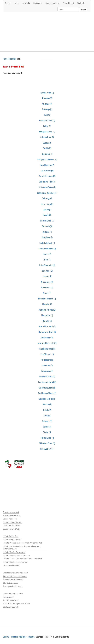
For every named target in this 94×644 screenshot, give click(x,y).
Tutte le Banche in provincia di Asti (16, 604)
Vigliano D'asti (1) (47, 438)
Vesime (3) (47, 427)
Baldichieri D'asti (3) (47, 120)
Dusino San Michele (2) (47, 249)
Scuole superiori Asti (11, 529)
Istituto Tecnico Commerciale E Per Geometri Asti (23, 559)
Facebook (31, 637)
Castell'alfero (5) (47, 171)
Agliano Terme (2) (47, 93)
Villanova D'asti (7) (47, 449)
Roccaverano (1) (47, 371)
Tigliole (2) (47, 410)
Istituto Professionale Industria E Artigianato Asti (23, 543)
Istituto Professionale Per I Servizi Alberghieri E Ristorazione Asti (22, 548)
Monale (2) (47, 293)
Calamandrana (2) (47, 137)
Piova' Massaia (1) (47, 354)
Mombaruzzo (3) (47, 282)
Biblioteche (38, 3)
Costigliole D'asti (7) (47, 243)
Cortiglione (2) (47, 237)
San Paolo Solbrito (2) (47, 399)
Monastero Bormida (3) (47, 299)
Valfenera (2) (47, 421)
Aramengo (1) (47, 109)
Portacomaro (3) (47, 360)
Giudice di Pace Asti (11, 607)
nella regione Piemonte (15, 576)
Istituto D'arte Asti (10, 536)
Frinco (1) (47, 260)
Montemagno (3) (47, 338)
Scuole (8, 3)
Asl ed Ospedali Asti (11, 600)
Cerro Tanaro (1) (47, 204)
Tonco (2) (47, 415)
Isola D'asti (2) (47, 271)
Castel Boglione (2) (47, 165)
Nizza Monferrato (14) (47, 349)
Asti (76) (47, 115)
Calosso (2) (47, 143)
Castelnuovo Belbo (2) (47, 182)
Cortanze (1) (47, 232)
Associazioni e (13, 586)
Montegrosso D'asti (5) (47, 332)
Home (16, 3)
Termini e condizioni (18, 637)
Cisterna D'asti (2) (47, 221)
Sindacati (81, 3)
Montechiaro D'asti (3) (47, 326)
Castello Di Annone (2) (47, 176)
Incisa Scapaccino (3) (47, 265)
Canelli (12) (47, 148)
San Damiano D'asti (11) (47, 382)
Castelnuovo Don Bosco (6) (47, 193)
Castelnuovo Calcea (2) (47, 187)
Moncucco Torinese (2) (47, 310)
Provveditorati (68, 3)
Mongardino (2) (47, 315)
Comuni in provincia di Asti (13, 594)
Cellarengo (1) (47, 198)
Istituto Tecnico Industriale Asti (15, 562)
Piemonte (12, 59)
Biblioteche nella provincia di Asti (16, 573)
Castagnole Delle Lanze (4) (47, 159)
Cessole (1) (47, 210)
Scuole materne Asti (11, 512)
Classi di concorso (52, 3)
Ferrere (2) (47, 254)
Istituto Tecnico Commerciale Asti (16, 555)
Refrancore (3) (47, 365)
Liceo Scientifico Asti (11, 566)
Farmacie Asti (8, 597)
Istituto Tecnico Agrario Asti (14, 552)
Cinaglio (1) (47, 215)
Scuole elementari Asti (12, 515)
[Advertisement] (47, 32)
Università (26, 3)
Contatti (6, 637)
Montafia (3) (47, 321)
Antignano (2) (47, 104)
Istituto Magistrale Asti (12, 540)
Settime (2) (47, 404)
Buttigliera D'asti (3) (47, 132)
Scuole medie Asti (10, 519)
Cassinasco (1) (47, 154)
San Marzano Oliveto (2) (47, 393)
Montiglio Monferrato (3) (47, 343)
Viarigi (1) (47, 432)
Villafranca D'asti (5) (47, 443)
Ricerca (83, 9)
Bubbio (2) (47, 126)
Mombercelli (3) (47, 287)
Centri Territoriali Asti (12, 526)
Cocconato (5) (47, 226)
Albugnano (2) (47, 98)
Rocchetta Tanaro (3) (47, 376)
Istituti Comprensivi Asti (12, 522)
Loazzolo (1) (47, 276)
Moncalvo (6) (47, 304)
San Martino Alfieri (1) (47, 388)
